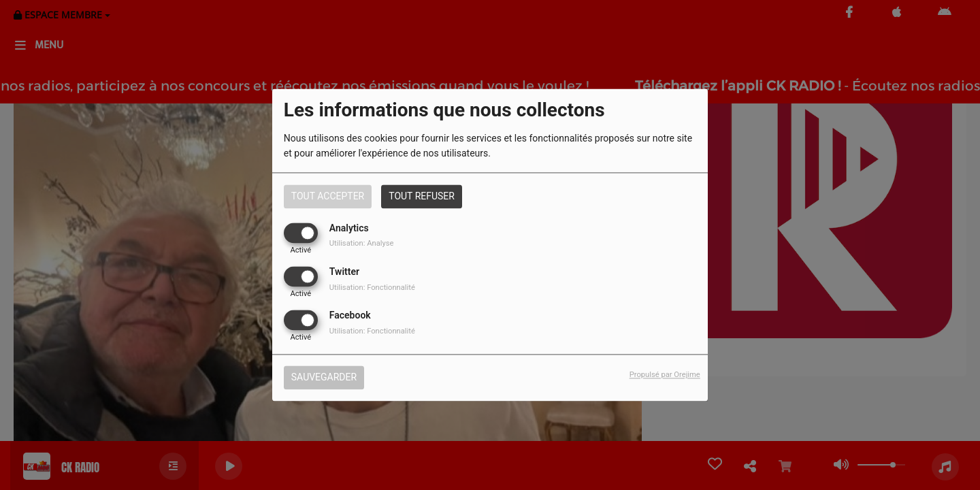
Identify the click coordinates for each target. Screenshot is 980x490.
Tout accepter (328, 196)
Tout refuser (422, 196)
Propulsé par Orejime (665, 375)
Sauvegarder (324, 378)
